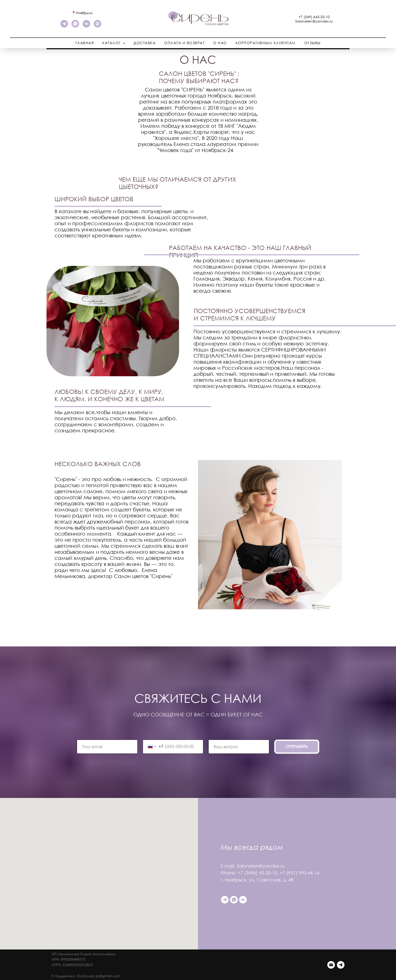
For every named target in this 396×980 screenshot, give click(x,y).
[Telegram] (341, 965)
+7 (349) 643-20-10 (314, 17)
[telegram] (64, 26)
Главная (85, 43)
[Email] (331, 965)
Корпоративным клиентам (266, 43)
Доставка (145, 43)
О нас (220, 43)
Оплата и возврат (184, 43)
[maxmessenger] (97, 26)
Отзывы (313, 43)
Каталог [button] (112, 43)
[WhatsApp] (75, 26)
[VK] (86, 26)
